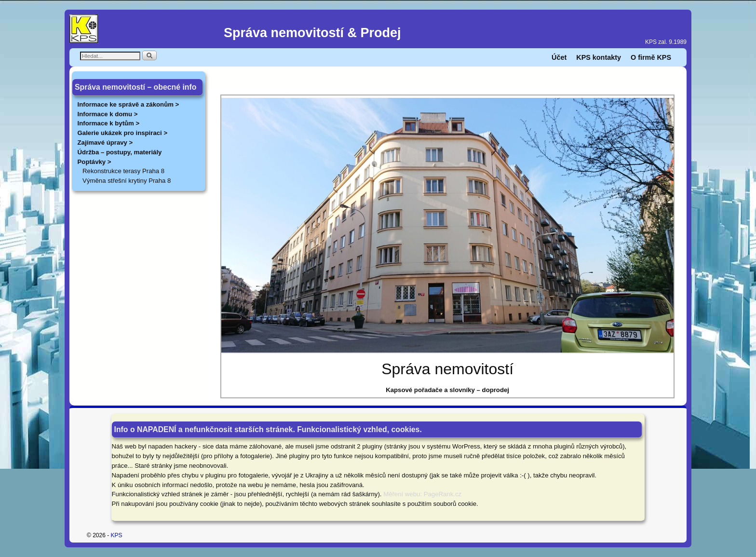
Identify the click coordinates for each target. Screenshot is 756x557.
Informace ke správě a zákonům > (128, 104)
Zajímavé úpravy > (105, 143)
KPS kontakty (599, 57)
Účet (559, 57)
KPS (117, 535)
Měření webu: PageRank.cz (422, 494)
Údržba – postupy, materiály (120, 152)
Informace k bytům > (109, 123)
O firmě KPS (651, 57)
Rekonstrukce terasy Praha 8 (123, 171)
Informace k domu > (108, 114)
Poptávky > (94, 162)
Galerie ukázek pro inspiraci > (123, 133)
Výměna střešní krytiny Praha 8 (127, 181)
